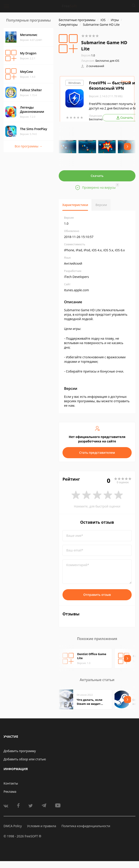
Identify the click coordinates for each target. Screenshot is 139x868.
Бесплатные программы (77, 20)
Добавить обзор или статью (25, 759)
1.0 (88, 55)
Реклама (10, 792)
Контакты (11, 783)
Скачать (97, 176)
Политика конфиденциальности (86, 826)
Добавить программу (20, 751)
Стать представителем (97, 453)
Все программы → (28, 146)
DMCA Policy (13, 826)
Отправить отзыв (97, 595)
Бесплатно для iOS (107, 61)
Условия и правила (42, 826)
